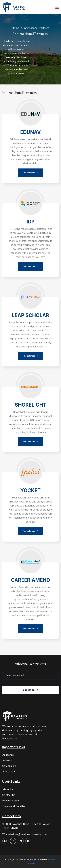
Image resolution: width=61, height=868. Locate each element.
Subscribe (31, 690)
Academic (8, 755)
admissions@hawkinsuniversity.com (24, 834)
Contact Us (9, 795)
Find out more (31, 173)
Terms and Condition (14, 806)
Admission (8, 760)
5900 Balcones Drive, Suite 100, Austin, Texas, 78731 (27, 826)
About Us (8, 789)
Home (15, 28)
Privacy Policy (11, 801)
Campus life (9, 766)
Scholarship (9, 771)
